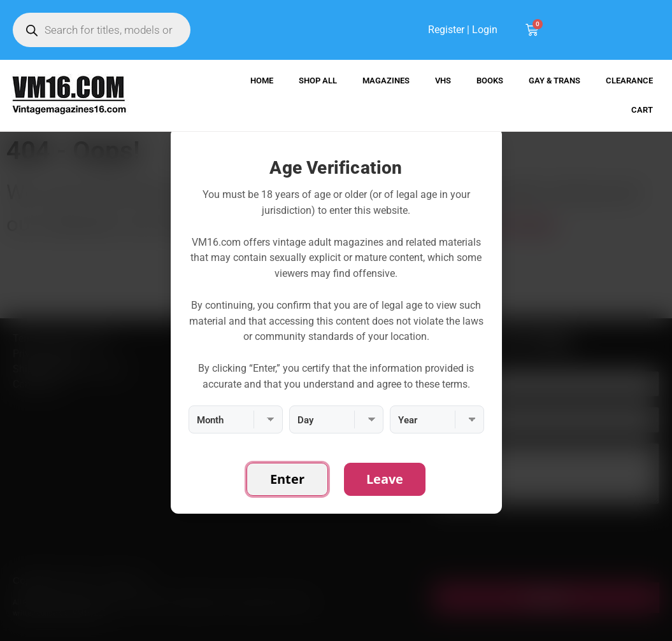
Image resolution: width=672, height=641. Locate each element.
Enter (287, 479)
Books (490, 81)
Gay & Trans (554, 81)
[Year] (437, 419)
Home (262, 81)
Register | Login (463, 30)
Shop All (318, 81)
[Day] (336, 419)
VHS (443, 81)
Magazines (386, 81)
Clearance (629, 81)
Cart (642, 110)
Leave (385, 479)
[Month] (236, 419)
